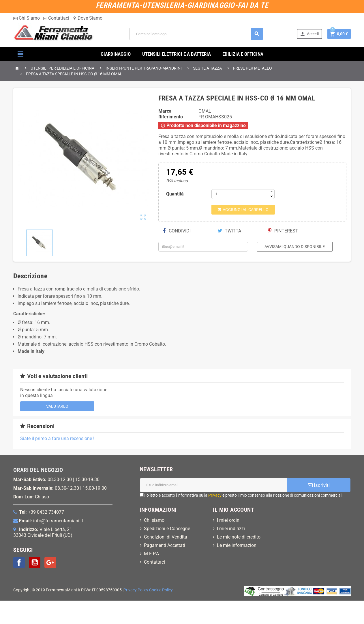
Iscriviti (319, 485)
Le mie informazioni (237, 545)
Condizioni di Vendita (166, 537)
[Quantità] (240, 194)
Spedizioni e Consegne (167, 529)
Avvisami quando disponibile (295, 247)
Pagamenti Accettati (165, 545)
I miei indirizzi (231, 529)
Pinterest (283, 231)
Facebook (19, 562)
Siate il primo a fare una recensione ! (57, 438)
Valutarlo (57, 406)
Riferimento (171, 117)
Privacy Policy (136, 590)
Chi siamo (154, 520)
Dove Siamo (88, 18)
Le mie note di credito (239, 537)
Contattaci (56, 18)
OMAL (205, 111)
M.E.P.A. (152, 554)
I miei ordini (229, 520)
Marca (165, 111)
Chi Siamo (27, 18)
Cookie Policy (161, 590)
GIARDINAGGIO (116, 54)
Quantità (175, 194)
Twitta (229, 231)
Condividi (177, 231)
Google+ (50, 562)
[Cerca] (196, 34)
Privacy (215, 495)
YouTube (35, 562)
